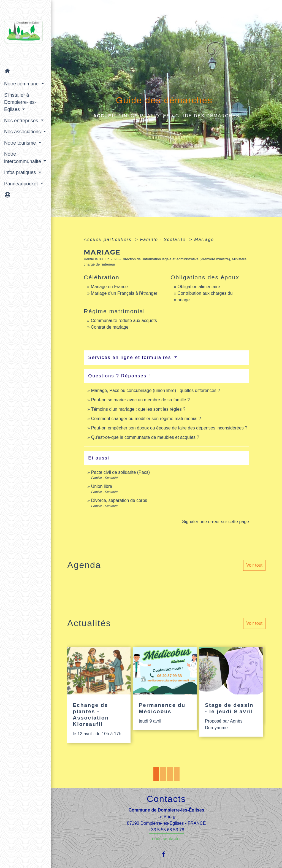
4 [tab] (177, 774)
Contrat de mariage (110, 327)
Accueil (105, 116)
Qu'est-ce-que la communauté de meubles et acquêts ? (145, 437)
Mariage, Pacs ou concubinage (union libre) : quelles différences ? (156, 390)
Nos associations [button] (23, 132)
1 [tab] (156, 774)
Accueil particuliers (109, 240)
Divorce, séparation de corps (119, 500)
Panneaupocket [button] (22, 184)
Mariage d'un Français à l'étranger (124, 293)
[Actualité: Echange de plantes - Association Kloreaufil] (99, 695)
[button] (25, 72)
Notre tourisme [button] (21, 143)
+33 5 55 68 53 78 (166, 830)
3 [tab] (170, 774)
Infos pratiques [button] (21, 172)
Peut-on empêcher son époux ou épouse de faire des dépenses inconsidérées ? (169, 428)
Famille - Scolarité (164, 240)
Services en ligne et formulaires (131, 357)
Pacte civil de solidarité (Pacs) (120, 472)
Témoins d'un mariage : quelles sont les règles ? (138, 409)
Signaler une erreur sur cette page (215, 522)
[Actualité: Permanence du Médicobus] (165, 688)
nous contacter (166, 839)
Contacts (166, 799)
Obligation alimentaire (199, 287)
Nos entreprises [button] (22, 121)
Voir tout (254, 565)
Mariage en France (109, 287)
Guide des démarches (208, 116)
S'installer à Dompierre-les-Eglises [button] (20, 102)
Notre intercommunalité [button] (23, 158)
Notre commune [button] (22, 84)
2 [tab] (163, 774)
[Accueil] (25, 33)
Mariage (204, 240)
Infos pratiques (146, 116)
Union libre (102, 486)
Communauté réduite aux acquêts (124, 321)
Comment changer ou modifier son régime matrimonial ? (146, 419)
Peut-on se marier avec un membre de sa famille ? (140, 400)
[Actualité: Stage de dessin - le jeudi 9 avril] (231, 692)
